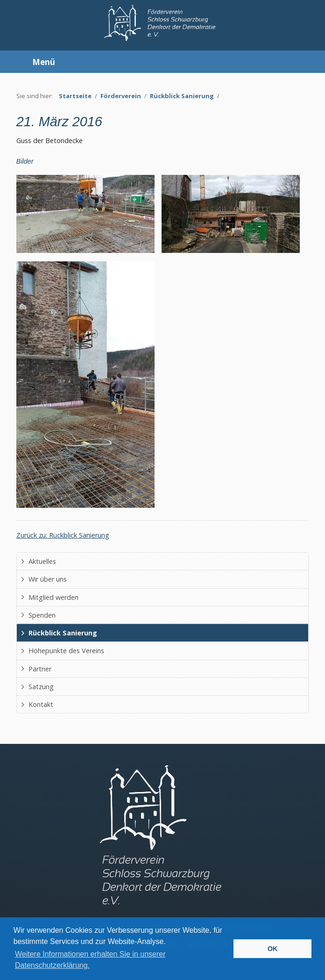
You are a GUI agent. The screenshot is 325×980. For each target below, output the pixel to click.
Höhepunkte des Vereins (66, 651)
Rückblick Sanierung (182, 96)
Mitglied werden (53, 597)
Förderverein (121, 96)
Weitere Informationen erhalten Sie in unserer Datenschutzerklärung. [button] (90, 960)
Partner (40, 669)
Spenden (42, 615)
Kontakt (41, 704)
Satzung (41, 687)
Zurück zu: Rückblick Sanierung (63, 535)
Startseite (75, 96)
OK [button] (273, 949)
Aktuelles (42, 561)
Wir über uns (48, 579)
